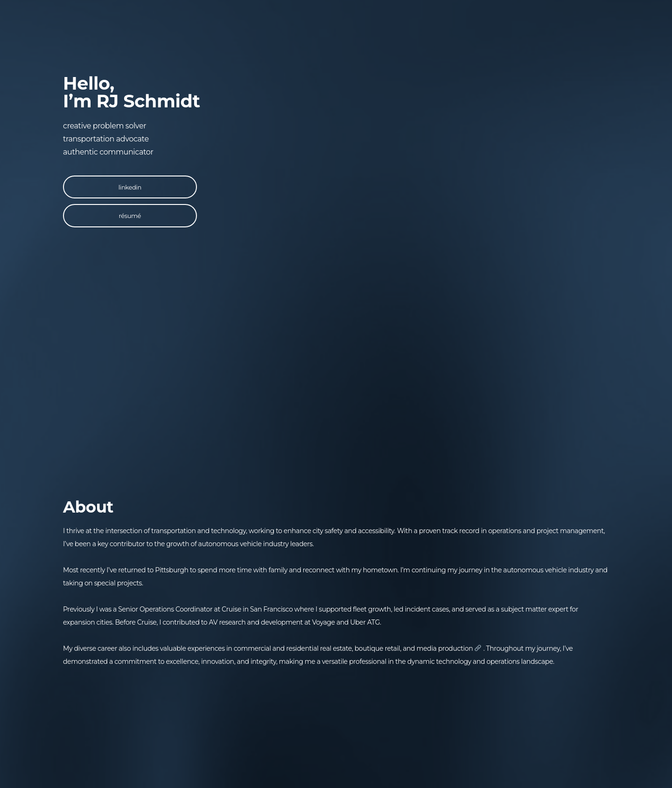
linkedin (130, 187)
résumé (130, 216)
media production (449, 648)
